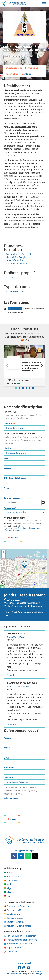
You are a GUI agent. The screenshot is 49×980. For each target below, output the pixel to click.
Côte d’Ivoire (11, 881)
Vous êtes (9, 778)
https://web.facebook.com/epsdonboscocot (26, 614)
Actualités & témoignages (18, 926)
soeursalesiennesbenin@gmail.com (23, 603)
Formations (31, 68)
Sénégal (9, 892)
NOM (7, 458)
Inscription (12, 74)
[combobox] (7, 483)
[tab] (16, 388)
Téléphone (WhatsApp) (15, 478)
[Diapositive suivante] (42, 366)
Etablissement (14, 68)
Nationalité (10, 508)
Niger (8, 888)
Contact (26, 74)
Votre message (12, 798)
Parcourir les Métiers (15, 910)
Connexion (10, 952)
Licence (10, 277)
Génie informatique (15, 260)
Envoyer (12, 819)
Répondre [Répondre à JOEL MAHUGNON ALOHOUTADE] (11, 725)
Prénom (8, 468)
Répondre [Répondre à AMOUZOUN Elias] (11, 675)
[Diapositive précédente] (7, 366)
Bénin (8, 873)
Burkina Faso (11, 877)
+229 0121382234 (14, 600)
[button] (44, 4)
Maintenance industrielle (18, 264)
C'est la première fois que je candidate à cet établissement (24, 529)
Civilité (8, 448)
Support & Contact (14, 948)
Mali (7, 885)
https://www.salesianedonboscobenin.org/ (26, 608)
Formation (9, 424)
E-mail (8, 488)
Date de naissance (13, 498)
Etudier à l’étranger (15, 922)
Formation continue (15, 291)
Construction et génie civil (18, 254)
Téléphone (9, 768)
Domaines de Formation (17, 906)
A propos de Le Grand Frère (18, 944)
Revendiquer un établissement (20, 936)
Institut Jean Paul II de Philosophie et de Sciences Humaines (32, 366)
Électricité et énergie (16, 257)
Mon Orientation (13, 914)
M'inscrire (13, 538)
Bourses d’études (14, 918)
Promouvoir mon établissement (20, 940)
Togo (8, 896)
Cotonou (30, 56)
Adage (39, 974)
